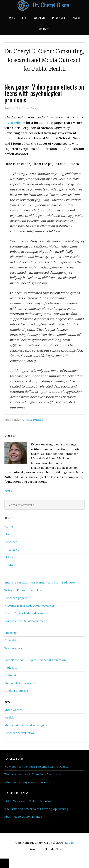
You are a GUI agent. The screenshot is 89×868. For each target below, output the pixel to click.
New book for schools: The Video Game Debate (36, 767)
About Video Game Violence (23, 816)
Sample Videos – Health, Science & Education (35, 660)
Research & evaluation (20, 733)
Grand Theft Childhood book (24, 613)
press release (15, 123)
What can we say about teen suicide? (29, 782)
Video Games (13, 710)
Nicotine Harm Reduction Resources (30, 605)
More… (9, 491)
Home (9, 526)
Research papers (16, 598)
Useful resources (16, 691)
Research (11, 542)
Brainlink (10, 675)
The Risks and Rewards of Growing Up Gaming (36, 809)
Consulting (12, 640)
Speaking (11, 633)
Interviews (12, 550)
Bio (7, 534)
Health (9, 717)
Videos (9, 557)
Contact (10, 565)
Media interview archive (21, 683)
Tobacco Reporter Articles (23, 590)
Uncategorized (33, 420)
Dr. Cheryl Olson (44, 6)
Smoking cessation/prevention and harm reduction (40, 582)
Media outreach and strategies (26, 725)
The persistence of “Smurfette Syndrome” (33, 774)
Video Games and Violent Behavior (28, 801)
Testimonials (13, 648)
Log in (69, 843)
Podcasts (11, 668)
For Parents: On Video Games (25, 621)
